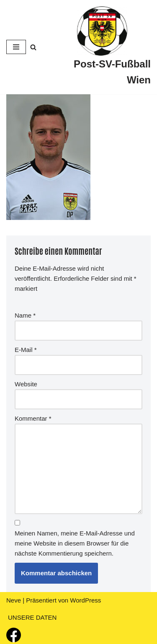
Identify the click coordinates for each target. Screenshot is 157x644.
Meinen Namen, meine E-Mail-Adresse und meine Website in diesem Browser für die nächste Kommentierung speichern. (75, 543)
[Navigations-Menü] (16, 47)
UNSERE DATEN (32, 617)
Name (25, 315)
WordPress (85, 600)
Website (26, 384)
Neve (14, 600)
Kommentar (33, 418)
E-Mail (26, 350)
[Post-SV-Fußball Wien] (102, 47)
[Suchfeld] (33, 47)
